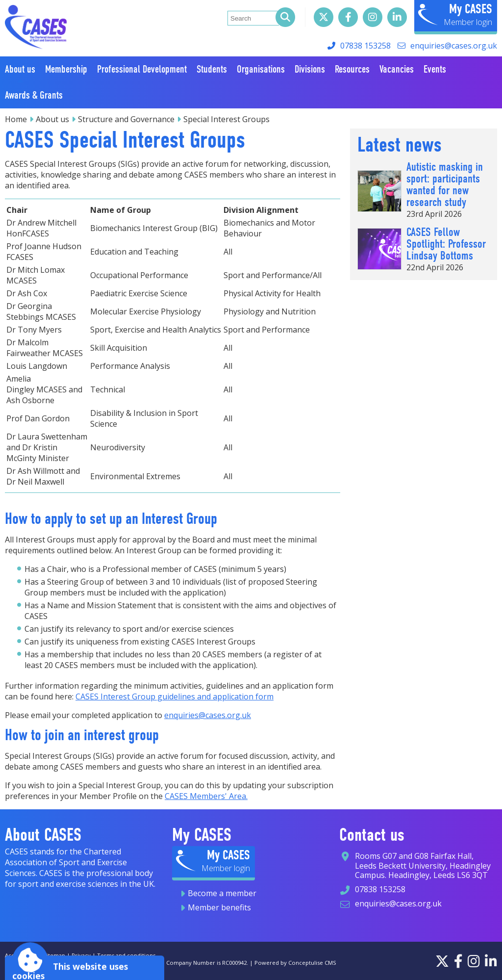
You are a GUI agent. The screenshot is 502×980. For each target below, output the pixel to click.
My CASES (471, 9)
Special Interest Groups (226, 119)
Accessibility (21, 955)
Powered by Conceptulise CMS (295, 963)
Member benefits (219, 907)
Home (16, 119)
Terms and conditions (126, 955)
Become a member (222, 893)
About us (52, 119)
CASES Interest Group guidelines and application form (175, 696)
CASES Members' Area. (206, 796)
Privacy (81, 955)
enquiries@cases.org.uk (454, 46)
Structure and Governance (126, 119)
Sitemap (54, 955)
